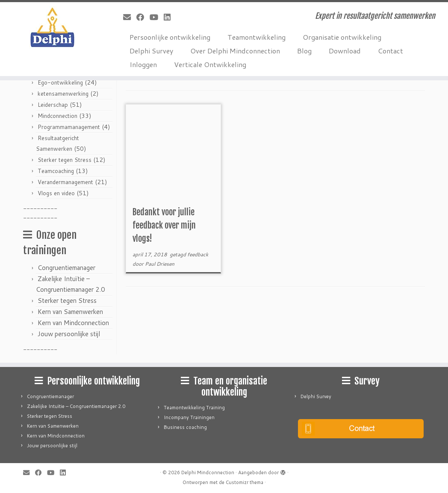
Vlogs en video (56, 193)
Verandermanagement (65, 182)
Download (345, 51)
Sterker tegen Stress (65, 160)
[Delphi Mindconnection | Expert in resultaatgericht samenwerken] (52, 28)
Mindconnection (57, 116)
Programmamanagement (69, 127)
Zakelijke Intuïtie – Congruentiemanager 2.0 (76, 406)
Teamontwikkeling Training (194, 408)
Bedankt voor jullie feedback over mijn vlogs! (164, 225)
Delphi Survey (151, 51)
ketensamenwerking (63, 94)
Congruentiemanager (66, 268)
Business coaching (185, 427)
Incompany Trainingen (189, 417)
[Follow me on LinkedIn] (170, 17)
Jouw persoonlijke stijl (69, 334)
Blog (304, 51)
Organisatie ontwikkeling (342, 37)
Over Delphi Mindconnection (235, 51)
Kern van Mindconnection (73, 323)
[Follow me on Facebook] (143, 17)
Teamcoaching (56, 171)
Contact (391, 51)
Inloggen (143, 64)
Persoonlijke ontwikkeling (170, 37)
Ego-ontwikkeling (60, 82)
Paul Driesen (160, 264)
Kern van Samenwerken (70, 312)
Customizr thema (245, 482)
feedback (198, 254)
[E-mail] (130, 17)
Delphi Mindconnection (208, 472)
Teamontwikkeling (256, 37)
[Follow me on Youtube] (157, 17)
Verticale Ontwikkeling (210, 64)
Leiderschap (53, 105)
